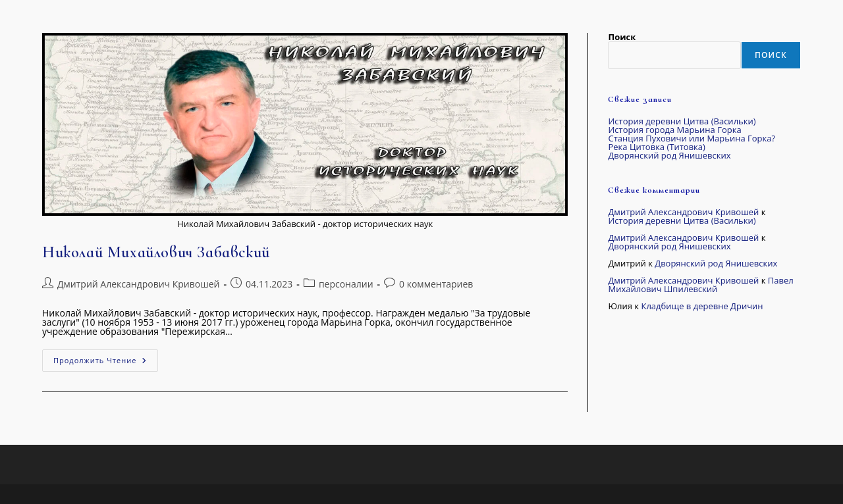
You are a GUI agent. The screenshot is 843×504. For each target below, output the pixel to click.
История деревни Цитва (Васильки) (682, 121)
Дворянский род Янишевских (669, 155)
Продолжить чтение (106, 357)
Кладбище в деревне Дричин (702, 306)
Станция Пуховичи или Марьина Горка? (692, 138)
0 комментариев (436, 284)
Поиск (622, 37)
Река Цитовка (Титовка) (656, 147)
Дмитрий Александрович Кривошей (138, 284)
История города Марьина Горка (674, 130)
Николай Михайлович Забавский (156, 252)
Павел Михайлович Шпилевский (700, 285)
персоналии (346, 284)
